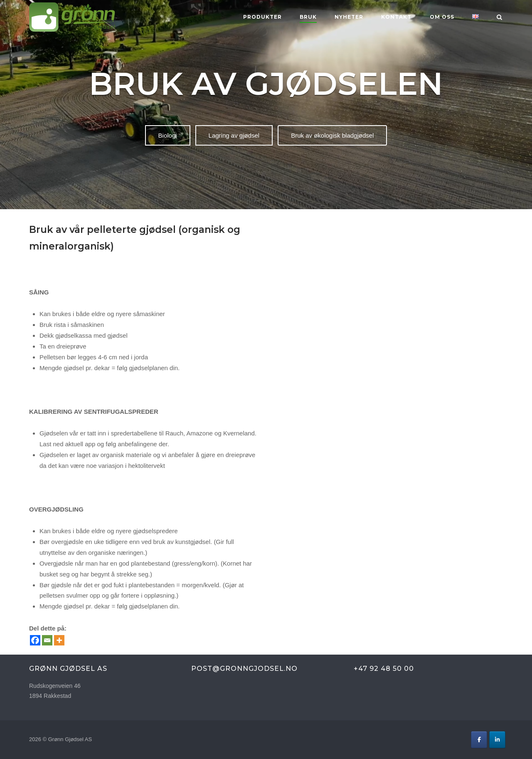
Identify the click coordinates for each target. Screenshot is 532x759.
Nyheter (349, 17)
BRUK (308, 17)
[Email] (47, 640)
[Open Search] (499, 18)
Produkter (262, 17)
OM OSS (442, 17)
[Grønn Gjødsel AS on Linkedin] (497, 740)
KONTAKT (396, 17)
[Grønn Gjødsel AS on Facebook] (479, 740)
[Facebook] (35, 640)
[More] (59, 640)
